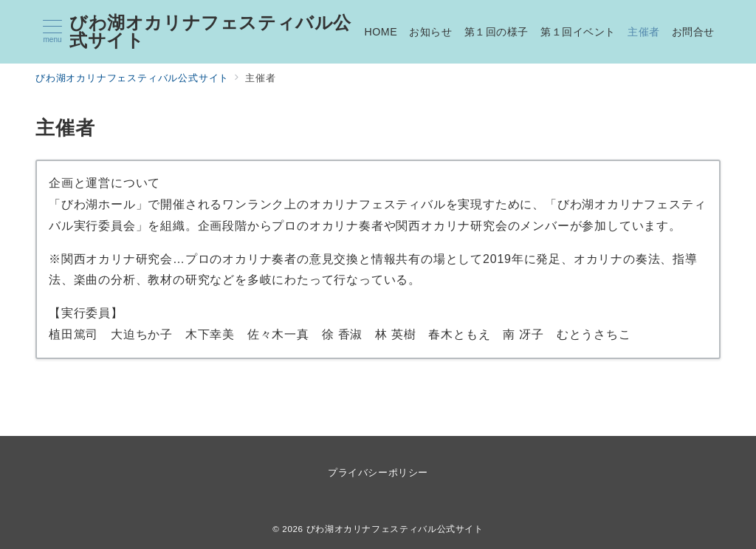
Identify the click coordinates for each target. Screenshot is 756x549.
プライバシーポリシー (378, 473)
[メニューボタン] (52, 32)
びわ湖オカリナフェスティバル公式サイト (210, 31)
